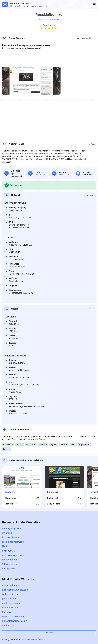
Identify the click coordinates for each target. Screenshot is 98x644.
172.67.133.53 (25, 218)
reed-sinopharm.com (13, 542)
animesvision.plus (11, 585)
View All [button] (92, 144)
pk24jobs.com (10, 599)
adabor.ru (10, 492)
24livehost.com (10, 564)
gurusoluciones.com (13, 555)
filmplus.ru (53, 492)
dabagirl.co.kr (9, 569)
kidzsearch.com (10, 537)
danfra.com (8, 625)
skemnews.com (10, 608)
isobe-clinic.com (11, 594)
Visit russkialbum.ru (49, 19)
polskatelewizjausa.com (15, 621)
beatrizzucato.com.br (13, 616)
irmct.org (7, 533)
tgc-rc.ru (7, 612)
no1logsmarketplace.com (15, 590)
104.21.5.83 (13, 218)
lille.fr (5, 546)
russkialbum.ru (9, 154)
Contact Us (49, 633)
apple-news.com (11, 603)
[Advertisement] (49, 58)
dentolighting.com (11, 528)
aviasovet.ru (9, 551)
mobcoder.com (10, 560)
